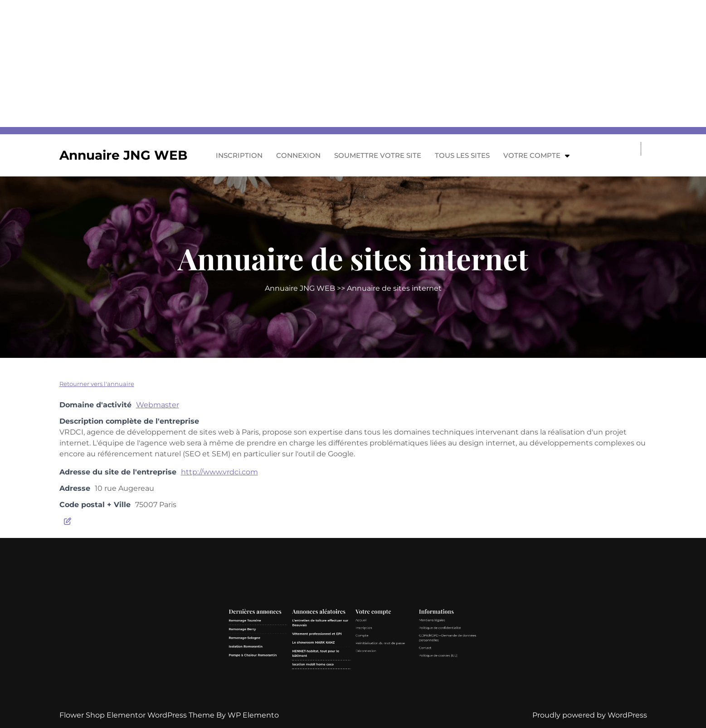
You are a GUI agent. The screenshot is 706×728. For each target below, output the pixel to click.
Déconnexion (357, 682)
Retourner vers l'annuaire (97, 384)
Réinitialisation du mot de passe (362, 679)
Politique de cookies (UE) (383, 683)
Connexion (298, 155)
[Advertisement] (272, 64)
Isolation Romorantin (316, 680)
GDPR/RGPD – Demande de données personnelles (386, 677)
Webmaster (158, 405)
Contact (378, 681)
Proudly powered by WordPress (590, 715)
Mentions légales (380, 671)
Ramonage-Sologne (315, 677)
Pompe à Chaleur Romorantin (318, 683)
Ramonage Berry (314, 674)
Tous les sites (462, 155)
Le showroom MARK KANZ (339, 679)
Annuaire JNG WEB (123, 155)
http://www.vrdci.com (219, 472)
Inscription (239, 155)
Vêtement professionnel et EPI (341, 676)
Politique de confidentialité (383, 674)
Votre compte (532, 155)
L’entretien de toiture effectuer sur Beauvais (342, 672)
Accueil (356, 671)
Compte (356, 677)
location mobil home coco (339, 686)
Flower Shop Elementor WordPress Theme (138, 715)
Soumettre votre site (378, 155)
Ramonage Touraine (315, 671)
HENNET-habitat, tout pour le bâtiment (340, 683)
